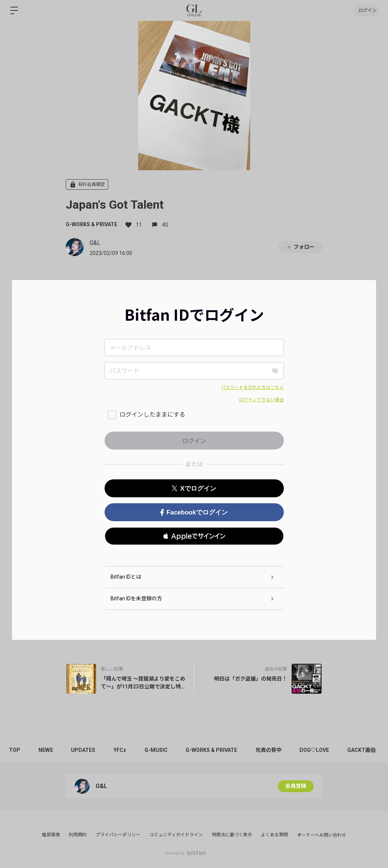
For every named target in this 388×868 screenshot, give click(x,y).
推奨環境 (51, 835)
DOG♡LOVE (318, 750)
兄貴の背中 (272, 750)
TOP (15, 750)
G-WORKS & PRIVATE (91, 224)
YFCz (122, 750)
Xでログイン (194, 489)
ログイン (366, 10)
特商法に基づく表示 (232, 835)
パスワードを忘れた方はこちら (252, 388)
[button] (194, 536)
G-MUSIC (158, 750)
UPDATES (85, 750)
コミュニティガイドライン (176, 835)
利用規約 (78, 835)
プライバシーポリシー (118, 835)
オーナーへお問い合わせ (322, 835)
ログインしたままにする (152, 415)
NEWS (46, 750)
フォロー (300, 247)
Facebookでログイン (194, 512)
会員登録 (296, 786)
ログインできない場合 (261, 400)
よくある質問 (274, 835)
